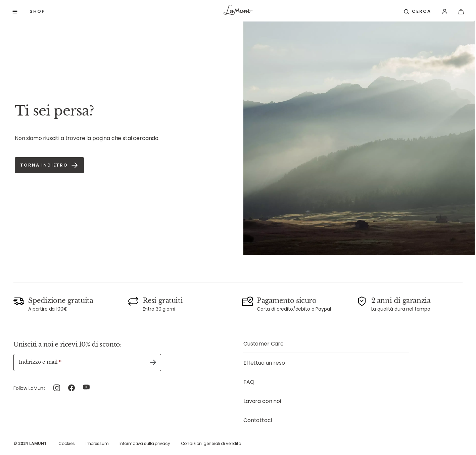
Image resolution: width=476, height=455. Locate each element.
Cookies (66, 443)
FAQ (249, 382)
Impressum (97, 443)
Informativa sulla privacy (145, 443)
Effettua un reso (264, 363)
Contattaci (257, 420)
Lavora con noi (262, 401)
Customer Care (264, 344)
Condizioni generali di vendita (211, 443)
